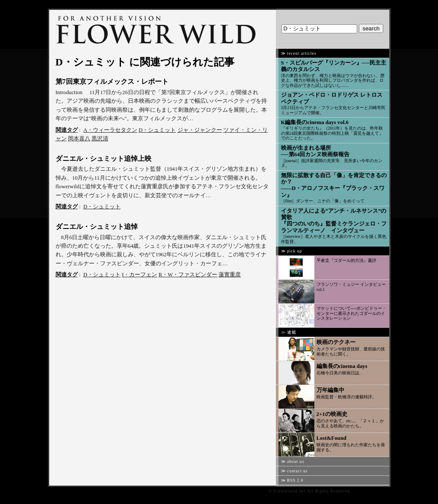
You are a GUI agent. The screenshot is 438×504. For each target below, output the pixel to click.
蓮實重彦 (230, 275)
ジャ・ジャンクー (200, 130)
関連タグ (67, 130)
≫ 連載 (289, 332)
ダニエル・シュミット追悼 (97, 227)
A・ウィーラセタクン (110, 130)
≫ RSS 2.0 (292, 480)
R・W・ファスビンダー (188, 275)
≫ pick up (292, 251)
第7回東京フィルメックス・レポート (112, 82)
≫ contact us (294, 471)
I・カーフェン (139, 275)
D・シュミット (157, 130)
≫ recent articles (299, 53)
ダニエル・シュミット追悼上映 (104, 159)
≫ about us (293, 461)
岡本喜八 (79, 139)
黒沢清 (100, 139)
